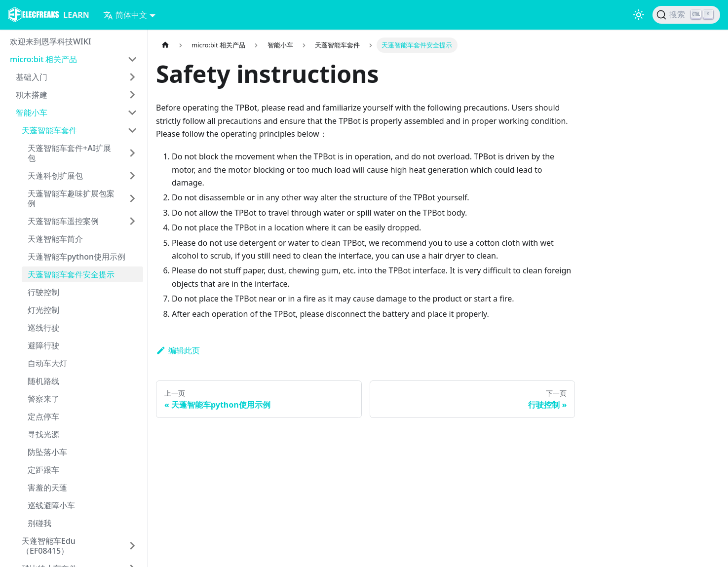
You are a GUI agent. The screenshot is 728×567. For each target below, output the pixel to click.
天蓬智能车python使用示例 (77, 257)
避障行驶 (43, 345)
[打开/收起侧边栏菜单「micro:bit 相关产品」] (132, 59)
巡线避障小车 (51, 505)
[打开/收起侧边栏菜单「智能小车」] (132, 113)
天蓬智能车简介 (55, 239)
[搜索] (686, 15)
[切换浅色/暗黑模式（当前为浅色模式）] (639, 15)
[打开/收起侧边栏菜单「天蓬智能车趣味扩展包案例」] (132, 198)
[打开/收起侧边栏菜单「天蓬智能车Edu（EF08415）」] (132, 546)
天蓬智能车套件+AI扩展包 (69, 153)
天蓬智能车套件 (49, 130)
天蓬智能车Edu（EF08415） (49, 546)
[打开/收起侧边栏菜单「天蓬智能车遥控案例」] (132, 221)
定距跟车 (43, 470)
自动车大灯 (47, 363)
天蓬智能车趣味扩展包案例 (71, 198)
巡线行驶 (43, 328)
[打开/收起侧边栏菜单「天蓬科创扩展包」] (132, 176)
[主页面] (165, 45)
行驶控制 (43, 292)
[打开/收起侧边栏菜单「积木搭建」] (132, 95)
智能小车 (32, 113)
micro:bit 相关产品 (43, 59)
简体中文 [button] (125, 15)
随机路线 (43, 381)
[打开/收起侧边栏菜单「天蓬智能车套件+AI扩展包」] (132, 153)
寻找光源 (43, 434)
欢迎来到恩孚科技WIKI (51, 41)
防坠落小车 (47, 452)
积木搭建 (32, 95)
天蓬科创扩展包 (55, 176)
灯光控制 (43, 310)
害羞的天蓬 (47, 488)
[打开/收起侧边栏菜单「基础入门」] (132, 77)
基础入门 (32, 77)
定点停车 (43, 416)
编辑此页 (178, 350)
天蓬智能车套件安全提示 (71, 274)
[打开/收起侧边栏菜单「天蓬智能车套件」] (132, 130)
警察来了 (43, 399)
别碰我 (39, 523)
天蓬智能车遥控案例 (63, 221)
